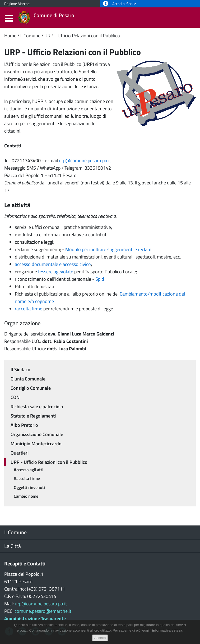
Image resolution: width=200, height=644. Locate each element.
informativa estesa (167, 633)
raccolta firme (29, 309)
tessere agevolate (56, 272)
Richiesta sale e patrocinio (37, 407)
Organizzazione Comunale (37, 434)
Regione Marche (17, 4)
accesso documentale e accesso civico (53, 264)
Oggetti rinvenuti (29, 487)
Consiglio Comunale (31, 388)
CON (15, 397)
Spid (100, 279)
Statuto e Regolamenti (33, 416)
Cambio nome (26, 496)
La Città (13, 546)
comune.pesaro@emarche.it (43, 611)
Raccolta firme (27, 478)
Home (10, 36)
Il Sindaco (20, 369)
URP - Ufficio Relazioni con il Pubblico (82, 36)
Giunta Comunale (28, 379)
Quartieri (20, 453)
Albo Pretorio (24, 425)
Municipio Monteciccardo (36, 444)
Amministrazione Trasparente (35, 618)
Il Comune (30, 36)
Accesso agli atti (29, 470)
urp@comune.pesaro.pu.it (85, 160)
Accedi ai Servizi (120, 4)
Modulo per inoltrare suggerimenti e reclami (109, 249)
